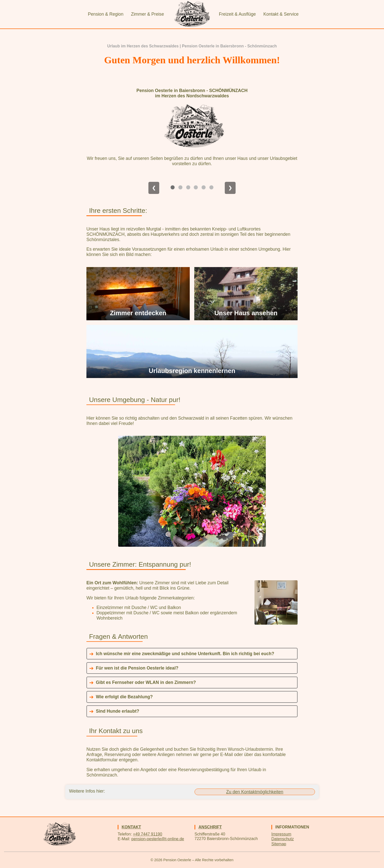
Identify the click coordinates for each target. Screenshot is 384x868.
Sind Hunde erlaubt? (118, 711)
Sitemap (279, 844)
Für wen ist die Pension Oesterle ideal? (137, 668)
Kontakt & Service (281, 14)
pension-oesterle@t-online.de (158, 839)
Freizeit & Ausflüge (237, 14)
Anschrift (210, 827)
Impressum (281, 834)
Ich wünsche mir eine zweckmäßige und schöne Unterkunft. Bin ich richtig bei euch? (185, 654)
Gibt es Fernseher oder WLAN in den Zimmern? (146, 682)
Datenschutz (283, 839)
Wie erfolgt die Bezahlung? (124, 697)
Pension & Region (106, 14)
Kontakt (131, 827)
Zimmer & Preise (148, 14)
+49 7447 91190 (147, 834)
